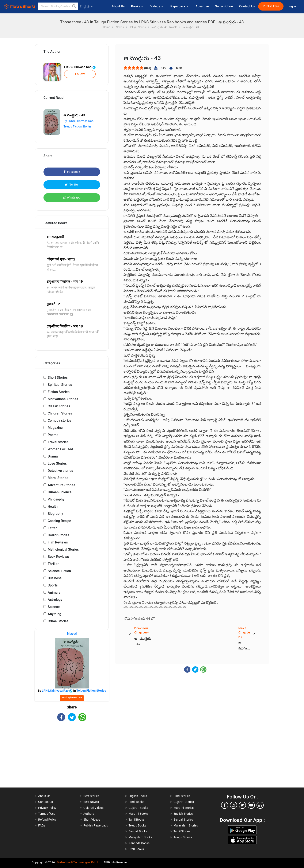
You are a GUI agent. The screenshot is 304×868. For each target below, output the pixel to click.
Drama (53, 456)
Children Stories (60, 413)
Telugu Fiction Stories (77, 126)
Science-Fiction (59, 571)
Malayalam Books (140, 837)
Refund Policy (47, 820)
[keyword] (58, 6)
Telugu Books (137, 825)
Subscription (224, 6)
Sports (53, 585)
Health (53, 506)
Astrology (55, 600)
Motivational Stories (63, 399)
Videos (157, 6)
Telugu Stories (183, 837)
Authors (89, 814)
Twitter (72, 185)
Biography (55, 514)
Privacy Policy (47, 808)
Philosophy (56, 499)
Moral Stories (58, 478)
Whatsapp (72, 197)
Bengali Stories (183, 820)
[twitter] (242, 805)
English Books (138, 796)
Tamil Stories (182, 831)
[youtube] (251, 805)
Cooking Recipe (59, 521)
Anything (54, 614)
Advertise (202, 6)
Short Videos (92, 820)
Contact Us (247, 6)
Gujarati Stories (184, 802)
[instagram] (233, 805)
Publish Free (271, 6)
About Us (118, 6)
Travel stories (58, 442)
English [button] (86, 7)
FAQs (42, 825)
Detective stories (60, 471)
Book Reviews (58, 557)
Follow (80, 74)
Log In (292, 6)
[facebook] (225, 805)
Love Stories (57, 464)
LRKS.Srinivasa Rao (80, 67)
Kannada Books (139, 843)
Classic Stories (59, 406)
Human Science (60, 492)
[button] (74, 6)
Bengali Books (138, 831)
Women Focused (60, 449)
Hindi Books (136, 802)
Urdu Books (136, 849)
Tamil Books (136, 820)
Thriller (53, 564)
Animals (54, 592)
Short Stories (58, 378)
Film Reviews (58, 542)
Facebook (72, 172)
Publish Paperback (96, 825)
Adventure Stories (61, 485)
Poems (53, 435)
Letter (52, 528)
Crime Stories (58, 621)
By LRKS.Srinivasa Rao (79, 121)
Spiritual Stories (60, 385)
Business (55, 578)
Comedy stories (60, 421)
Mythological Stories (63, 549)
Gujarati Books (138, 808)
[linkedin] (260, 805)
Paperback (180, 6)
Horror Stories (58, 535)
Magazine (55, 428)
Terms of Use (47, 814)
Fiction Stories (59, 392)
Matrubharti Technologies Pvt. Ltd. (79, 862)
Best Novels (91, 802)
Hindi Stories (182, 796)
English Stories (183, 814)
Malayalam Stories (186, 825)
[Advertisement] (72, 758)
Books (138, 6)
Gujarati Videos (93, 808)
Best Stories (91, 796)
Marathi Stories (184, 808)
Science (54, 607)
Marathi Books (138, 814)
